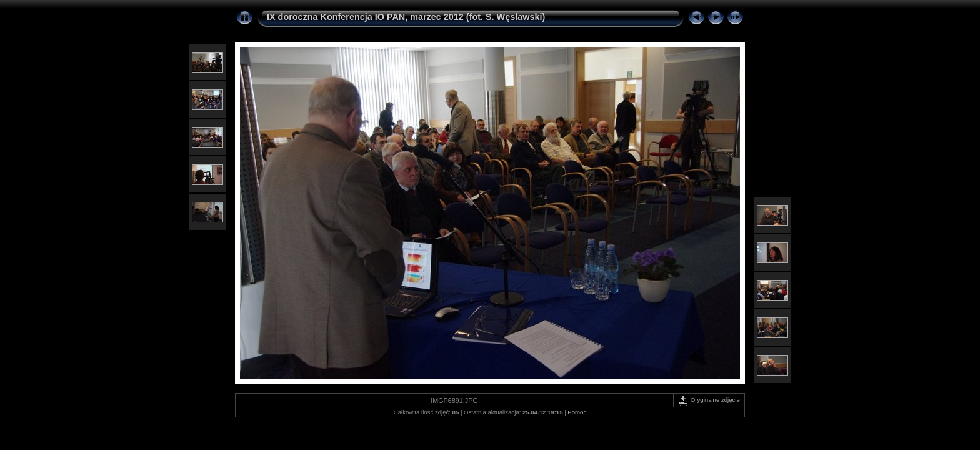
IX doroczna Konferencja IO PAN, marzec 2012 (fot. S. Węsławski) (406, 17)
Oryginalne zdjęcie (709, 400)
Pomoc (577, 412)
